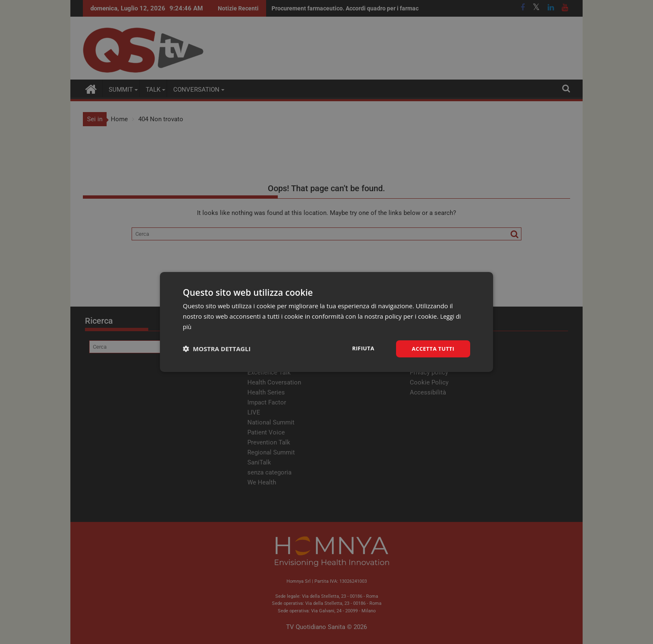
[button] (217, 349)
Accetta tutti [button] (431, 348)
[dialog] (326, 322)
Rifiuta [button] (359, 348)
